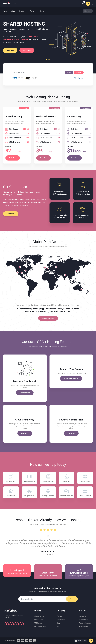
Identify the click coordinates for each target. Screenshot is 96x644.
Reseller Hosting (39, 620)
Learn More (27, 50)
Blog (58, 623)
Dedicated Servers (40, 627)
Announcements (11, 478)
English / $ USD (81, 641)
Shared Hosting (39, 616)
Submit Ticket (84, 620)
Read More (25, 433)
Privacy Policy (84, 627)
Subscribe (72, 599)
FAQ (58, 627)
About (13, 11)
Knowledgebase (48, 478)
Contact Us (83, 616)
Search (69, 72)
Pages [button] (32, 11)
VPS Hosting (38, 623)
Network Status (29, 478)
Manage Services (29, 493)
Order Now (10, 50)
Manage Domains (48, 493)
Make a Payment (85, 493)
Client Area (88, 11)
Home (6, 11)
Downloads (67, 478)
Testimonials (61, 620)
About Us (60, 616)
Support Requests (67, 493)
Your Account (11, 493)
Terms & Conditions (85, 623)
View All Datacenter (48, 318)
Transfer (79, 72)
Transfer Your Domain (71, 379)
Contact (42, 11)
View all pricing (79, 78)
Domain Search (25, 393)
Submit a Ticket (85, 478)
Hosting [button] (22, 11)
